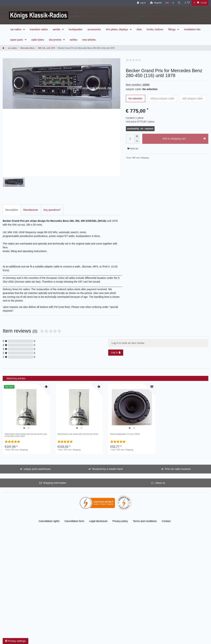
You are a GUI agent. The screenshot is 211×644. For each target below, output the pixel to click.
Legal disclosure (98, 505)
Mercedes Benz (27, 48)
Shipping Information (55, 467)
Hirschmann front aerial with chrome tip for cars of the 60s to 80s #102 (26, 419)
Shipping (145, 158)
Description (12, 194)
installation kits (192, 29)
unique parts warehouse (37, 453)
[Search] (179, 3)
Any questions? (52, 194)
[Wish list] (187, 3)
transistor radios (39, 29)
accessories (94, 29)
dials (139, 29)
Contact (166, 505)
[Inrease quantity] (137, 136)
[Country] (167, 3)
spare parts (17, 40)
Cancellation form (74, 505)
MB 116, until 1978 (46, 48)
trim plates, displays (117, 29)
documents (55, 40)
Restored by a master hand (107, 453)
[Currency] (173, 3)
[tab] (12, 194)
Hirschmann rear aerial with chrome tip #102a (78, 418)
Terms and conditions (145, 505)
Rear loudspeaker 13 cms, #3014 (125, 418)
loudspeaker (76, 29)
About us (160, 467)
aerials (57, 29)
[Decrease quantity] (137, 141)
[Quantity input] (130, 139)
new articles (89, 40)
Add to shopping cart (184, 139)
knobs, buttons (155, 29)
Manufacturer (31, 194)
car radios (16, 29)
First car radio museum (178, 453)
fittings (172, 29)
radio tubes (38, 40)
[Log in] (141, 3)
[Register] (156, 3)
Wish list (133, 149)
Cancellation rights (49, 505)
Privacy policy (120, 505)
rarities (74, 40)
